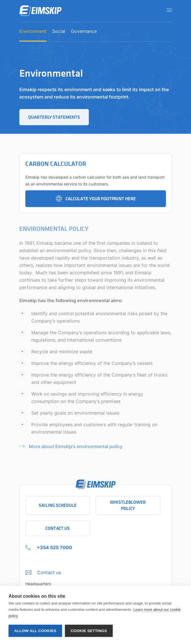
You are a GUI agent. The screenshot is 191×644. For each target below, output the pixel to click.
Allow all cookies (35, 631)
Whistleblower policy (128, 505)
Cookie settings (89, 631)
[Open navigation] (167, 10)
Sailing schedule (58, 505)
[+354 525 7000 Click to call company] (49, 546)
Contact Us (57, 528)
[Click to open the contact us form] (43, 571)
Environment (33, 32)
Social (59, 32)
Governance (84, 32)
